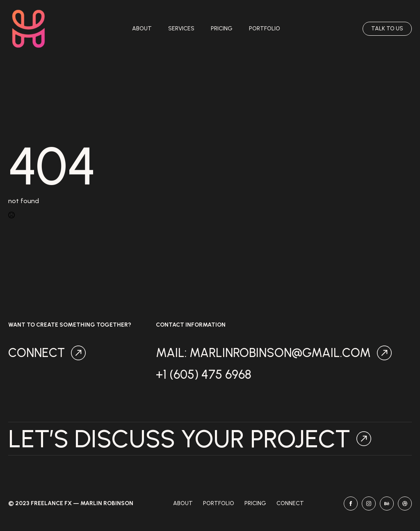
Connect (290, 504)
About (142, 29)
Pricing (222, 29)
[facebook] (351, 504)
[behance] (387, 504)
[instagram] (369, 504)
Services (181, 29)
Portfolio (265, 29)
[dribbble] (405, 504)
